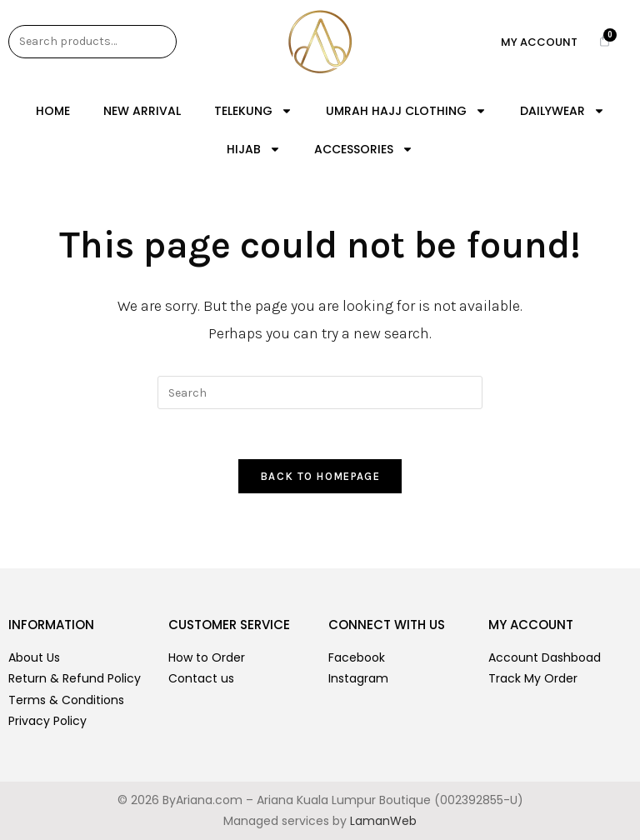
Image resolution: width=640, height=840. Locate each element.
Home (53, 111)
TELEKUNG (253, 111)
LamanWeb (383, 821)
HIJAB (254, 149)
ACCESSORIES (364, 149)
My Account (539, 42)
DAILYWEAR (562, 111)
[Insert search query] (320, 392)
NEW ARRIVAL (142, 111)
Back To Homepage (320, 476)
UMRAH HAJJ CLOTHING (406, 111)
